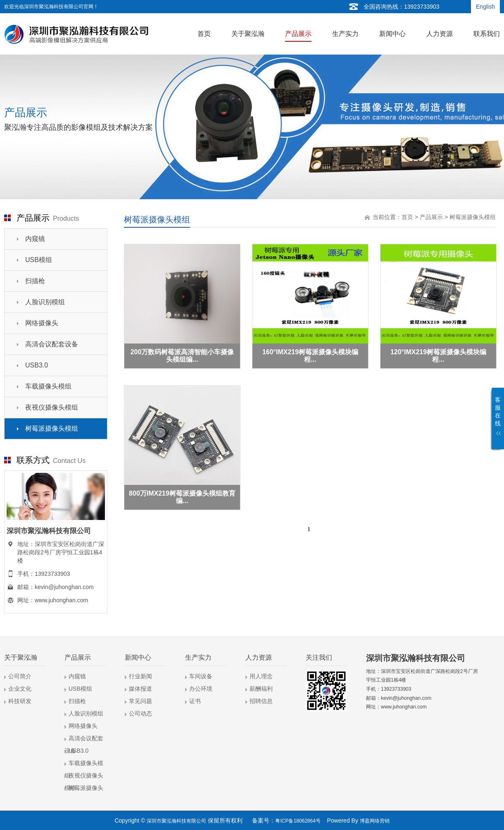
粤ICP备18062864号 (298, 821)
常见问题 (140, 701)
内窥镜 (35, 239)
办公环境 (201, 689)
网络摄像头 (42, 323)
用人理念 (261, 676)
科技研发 (20, 701)
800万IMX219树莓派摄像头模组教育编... (182, 497)
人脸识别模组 (45, 302)
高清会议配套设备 (52, 344)
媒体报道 (140, 689)
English (485, 7)
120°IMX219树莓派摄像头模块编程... (438, 356)
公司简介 (20, 676)
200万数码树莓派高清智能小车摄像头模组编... (182, 356)
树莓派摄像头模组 (52, 428)
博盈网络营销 (375, 821)
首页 (407, 217)
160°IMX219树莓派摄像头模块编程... (310, 356)
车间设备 (201, 676)
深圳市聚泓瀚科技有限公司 (176, 821)
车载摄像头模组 (48, 386)
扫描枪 (35, 281)
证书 (195, 701)
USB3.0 (37, 365)
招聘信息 (261, 701)
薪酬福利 (261, 689)
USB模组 (39, 260)
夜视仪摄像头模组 (52, 407)
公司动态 (140, 713)
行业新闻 (140, 676)
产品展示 (431, 217)
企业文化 (20, 689)
